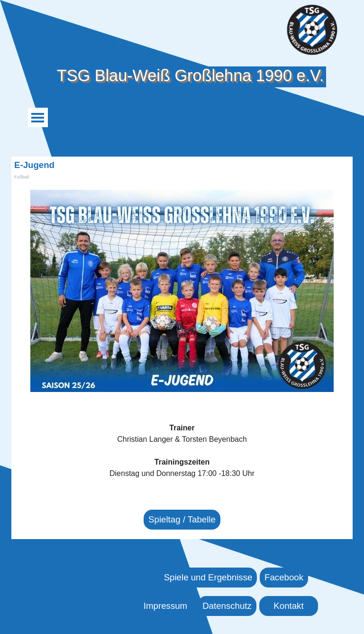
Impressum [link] (165, 606)
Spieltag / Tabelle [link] (182, 519)
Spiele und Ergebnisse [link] (208, 577)
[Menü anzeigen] (38, 117)
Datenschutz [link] (227, 606)
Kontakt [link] (288, 606)
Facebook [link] (284, 577)
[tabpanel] (182, 451)
